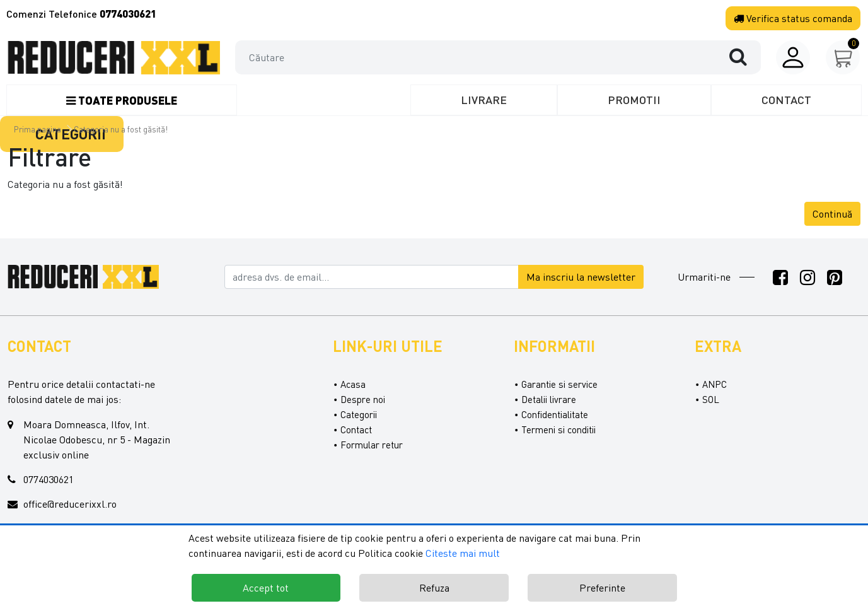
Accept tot (266, 588)
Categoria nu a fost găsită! (121, 129)
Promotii (634, 100)
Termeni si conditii (558, 429)
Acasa (353, 384)
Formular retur (372, 445)
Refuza (434, 588)
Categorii (359, 414)
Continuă (832, 214)
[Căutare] (744, 57)
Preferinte (602, 588)
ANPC (715, 384)
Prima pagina (38, 129)
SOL (711, 399)
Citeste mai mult (463, 553)
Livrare (484, 100)
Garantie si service (559, 384)
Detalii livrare (549, 399)
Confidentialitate (555, 414)
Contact (786, 100)
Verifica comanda (793, 18)
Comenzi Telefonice (81, 14)
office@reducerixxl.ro (70, 504)
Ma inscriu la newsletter (581, 277)
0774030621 (49, 479)
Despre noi (363, 399)
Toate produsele (122, 100)
